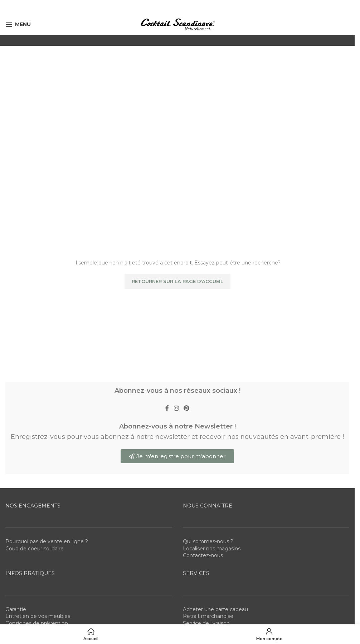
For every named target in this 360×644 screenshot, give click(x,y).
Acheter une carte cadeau (215, 609)
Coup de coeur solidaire (35, 549)
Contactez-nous (203, 555)
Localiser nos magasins (212, 549)
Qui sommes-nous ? (208, 541)
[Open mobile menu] (18, 24)
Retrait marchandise (208, 616)
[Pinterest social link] (187, 409)
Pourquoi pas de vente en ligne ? (47, 541)
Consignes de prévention (37, 623)
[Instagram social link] (176, 409)
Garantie (16, 609)
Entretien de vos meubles (38, 616)
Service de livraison (206, 623)
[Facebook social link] (167, 409)
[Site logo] (177, 24)
